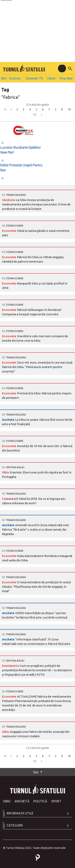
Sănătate (9, 199)
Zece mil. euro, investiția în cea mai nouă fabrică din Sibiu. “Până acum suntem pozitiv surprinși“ (37, 366)
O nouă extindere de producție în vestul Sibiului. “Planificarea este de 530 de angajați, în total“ (36, 586)
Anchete (9, 419)
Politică (40, 801)
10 (69, 109)
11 (35, 114)
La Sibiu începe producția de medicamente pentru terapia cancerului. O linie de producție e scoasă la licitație (36, 204)
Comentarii (10, 498)
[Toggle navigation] (62, 68)
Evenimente (11, 665)
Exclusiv (16, 78)
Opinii (51, 78)
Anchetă (22, 801)
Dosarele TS (34, 78)
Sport (56, 801)
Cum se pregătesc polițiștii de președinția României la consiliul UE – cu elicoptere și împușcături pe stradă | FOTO (37, 670)
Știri (4, 78)
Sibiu (6, 472)
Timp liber (66, 78)
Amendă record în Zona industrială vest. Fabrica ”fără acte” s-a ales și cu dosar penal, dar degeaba (36, 529)
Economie (9, 230)
